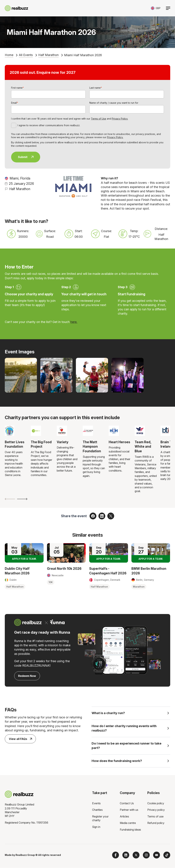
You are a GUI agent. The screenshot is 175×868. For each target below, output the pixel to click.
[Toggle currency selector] (156, 8)
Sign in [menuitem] (96, 827)
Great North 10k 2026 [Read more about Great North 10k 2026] (64, 569)
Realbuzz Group (25, 855)
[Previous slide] (10, 499)
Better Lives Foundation (15, 444)
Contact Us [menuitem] (127, 803)
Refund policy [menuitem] (156, 823)
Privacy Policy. (120, 119)
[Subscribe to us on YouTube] (157, 855)
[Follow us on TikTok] (167, 855)
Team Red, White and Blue (143, 447)
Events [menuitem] (96, 803)
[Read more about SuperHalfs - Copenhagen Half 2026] (109, 553)
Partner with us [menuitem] (129, 810)
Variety (63, 442)
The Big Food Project (41, 444)
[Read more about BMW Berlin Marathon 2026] (151, 553)
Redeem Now (27, 676)
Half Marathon (48, 55)
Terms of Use (99, 119)
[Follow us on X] (136, 855)
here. (74, 322)
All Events (26, 55)
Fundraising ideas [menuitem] (130, 830)
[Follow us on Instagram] (146, 855)
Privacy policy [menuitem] (156, 810)
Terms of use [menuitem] (155, 817)
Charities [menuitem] (97, 810)
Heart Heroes (119, 442)
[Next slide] (22, 499)
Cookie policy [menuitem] (156, 803)
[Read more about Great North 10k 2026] (66, 553)
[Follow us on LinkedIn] (126, 855)
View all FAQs (20, 739)
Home (9, 55)
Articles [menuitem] (124, 817)
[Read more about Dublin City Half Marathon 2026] (24, 553)
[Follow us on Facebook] (116, 855)
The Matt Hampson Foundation (92, 447)
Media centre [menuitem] (128, 823)
